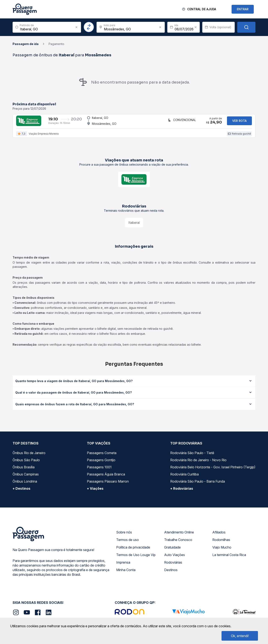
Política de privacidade (133, 551)
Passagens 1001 (99, 471)
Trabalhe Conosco (178, 544)
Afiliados (219, 536)
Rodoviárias (173, 567)
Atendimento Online (179, 536)
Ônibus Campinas (26, 478)
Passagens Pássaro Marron (108, 486)
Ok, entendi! (240, 636)
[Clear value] (196, 27)
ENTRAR (243, 9)
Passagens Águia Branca (106, 478)
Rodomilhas (221, 544)
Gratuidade (172, 551)
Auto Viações (175, 559)
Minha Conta (126, 574)
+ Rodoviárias (182, 493)
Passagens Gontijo (101, 464)
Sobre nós (124, 536)
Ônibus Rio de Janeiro (29, 457)
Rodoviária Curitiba (184, 478)
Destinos (171, 574)
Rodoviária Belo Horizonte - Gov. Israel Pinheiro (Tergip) (213, 471)
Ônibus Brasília (24, 471)
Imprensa (123, 567)
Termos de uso (128, 544)
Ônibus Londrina (25, 486)
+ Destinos (21, 493)
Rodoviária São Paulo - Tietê (192, 457)
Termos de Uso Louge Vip (136, 559)
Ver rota (239, 123)
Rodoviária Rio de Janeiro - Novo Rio (198, 464)
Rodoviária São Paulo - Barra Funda (198, 486)
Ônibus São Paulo (26, 464)
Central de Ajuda (202, 9)
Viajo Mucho (222, 551)
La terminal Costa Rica (229, 559)
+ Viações (95, 493)
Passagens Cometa (102, 457)
